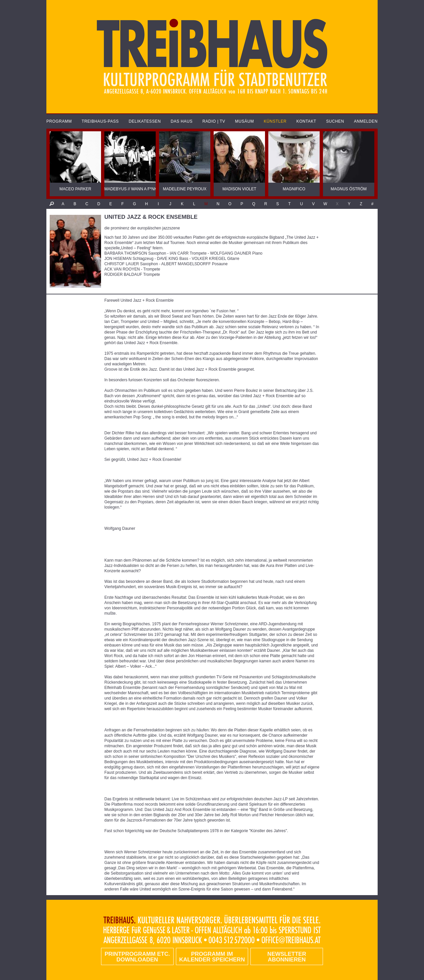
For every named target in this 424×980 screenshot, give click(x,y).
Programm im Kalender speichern (212, 957)
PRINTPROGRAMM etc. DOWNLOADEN (137, 957)
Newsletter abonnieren (287, 957)
